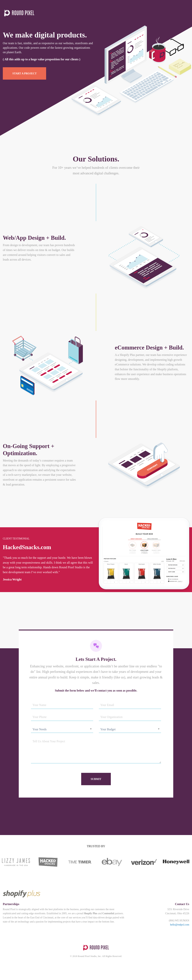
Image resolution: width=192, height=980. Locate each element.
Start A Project (24, 73)
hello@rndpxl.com (180, 925)
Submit (96, 779)
